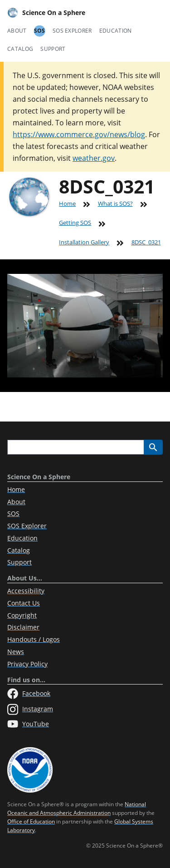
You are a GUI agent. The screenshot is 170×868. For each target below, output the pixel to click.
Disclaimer (23, 627)
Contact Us (24, 603)
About (17, 31)
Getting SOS (75, 223)
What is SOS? (115, 203)
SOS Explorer (72, 31)
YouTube (28, 724)
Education (116, 31)
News (16, 652)
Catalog (20, 49)
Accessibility (26, 591)
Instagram (30, 709)
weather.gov (94, 158)
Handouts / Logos (34, 639)
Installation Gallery (84, 242)
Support (53, 49)
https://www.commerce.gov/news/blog (79, 134)
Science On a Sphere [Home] (46, 13)
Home (67, 203)
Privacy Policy (27, 664)
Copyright (22, 615)
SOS (40, 31)
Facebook (29, 694)
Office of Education (31, 821)
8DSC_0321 (146, 242)
